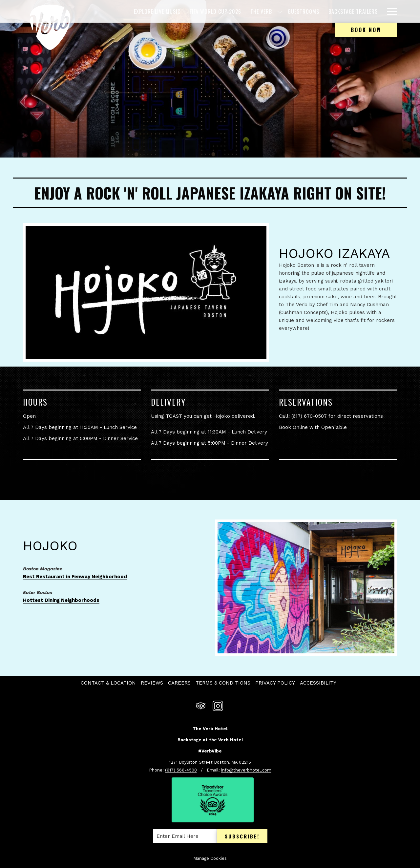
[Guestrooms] (304, 11)
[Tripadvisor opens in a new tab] (201, 705)
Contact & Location (108, 683)
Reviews (152, 683)
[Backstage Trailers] (353, 11)
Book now (366, 30)
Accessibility (318, 683)
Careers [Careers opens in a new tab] (180, 683)
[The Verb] (261, 11)
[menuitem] (109, 683)
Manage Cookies (210, 858)
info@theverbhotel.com (246, 770)
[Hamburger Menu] (390, 11)
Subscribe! (242, 836)
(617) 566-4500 (181, 770)
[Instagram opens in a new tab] (218, 705)
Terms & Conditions (223, 683)
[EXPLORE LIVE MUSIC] (157, 11)
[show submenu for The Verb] (280, 11)
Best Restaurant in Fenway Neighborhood (75, 577)
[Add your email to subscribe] (185, 836)
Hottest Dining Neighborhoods (61, 600)
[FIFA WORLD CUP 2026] (215, 11)
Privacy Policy (275, 683)
